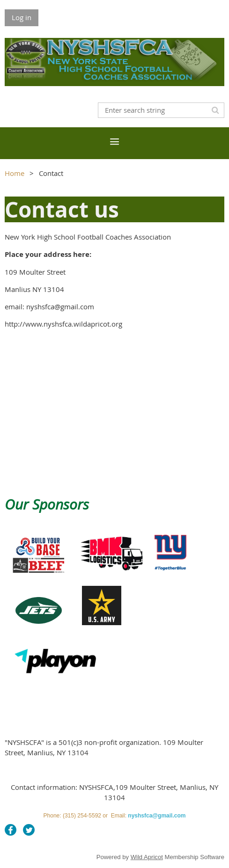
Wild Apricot (147, 857)
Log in (22, 17)
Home (15, 173)
